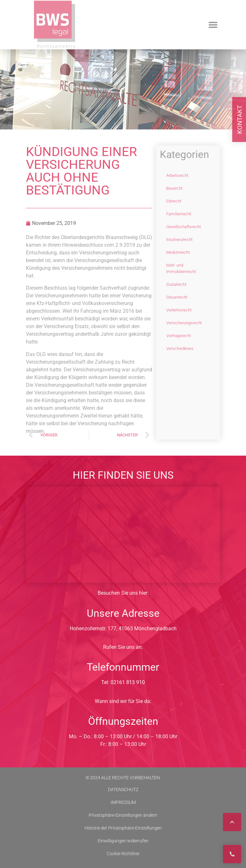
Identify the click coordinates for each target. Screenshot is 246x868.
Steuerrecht (177, 297)
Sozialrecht (176, 284)
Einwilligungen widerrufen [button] (123, 841)
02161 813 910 (128, 682)
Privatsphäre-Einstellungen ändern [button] (123, 815)
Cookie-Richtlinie (123, 854)
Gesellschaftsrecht (184, 227)
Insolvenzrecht (179, 240)
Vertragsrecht (179, 336)
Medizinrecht (178, 252)
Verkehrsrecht (179, 310)
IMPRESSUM (123, 802)
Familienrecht (179, 214)
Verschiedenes (180, 348)
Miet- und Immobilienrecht (181, 268)
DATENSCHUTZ (123, 789)
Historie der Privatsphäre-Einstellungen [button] (123, 828)
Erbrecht (174, 201)
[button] (213, 25)
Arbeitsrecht (177, 175)
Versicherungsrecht (184, 323)
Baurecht (174, 188)
